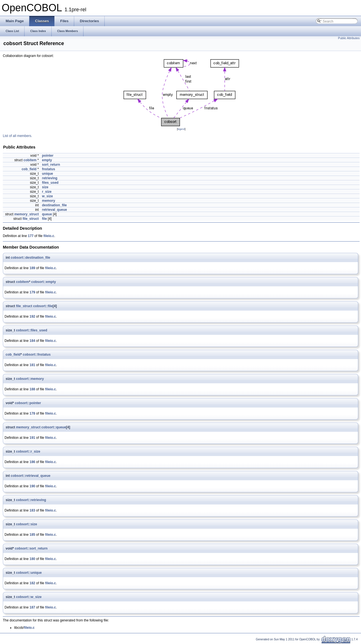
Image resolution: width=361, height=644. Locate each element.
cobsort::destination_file (30, 258)
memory (49, 201)
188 (32, 389)
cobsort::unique (29, 573)
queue (47, 214)
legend (181, 129)
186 (32, 462)
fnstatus (49, 169)
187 (32, 607)
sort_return (51, 165)
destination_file (54, 205)
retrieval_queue (55, 210)
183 (32, 510)
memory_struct (27, 214)
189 (32, 268)
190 (32, 486)
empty (47, 160)
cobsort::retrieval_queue (31, 476)
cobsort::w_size (29, 597)
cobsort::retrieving (31, 500)
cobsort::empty (44, 282)
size (45, 187)
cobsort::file (43, 306)
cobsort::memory (30, 379)
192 (32, 317)
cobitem (30, 160)
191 (32, 438)
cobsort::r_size (28, 452)
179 (32, 292)
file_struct (31, 219)
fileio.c (49, 236)
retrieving (50, 178)
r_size (47, 192)
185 (32, 535)
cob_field (29, 169)
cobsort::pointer (28, 403)
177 (31, 236)
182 (32, 583)
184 (32, 341)
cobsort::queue (54, 427)
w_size (48, 196)
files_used (50, 183)
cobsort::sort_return (31, 548)
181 (32, 365)
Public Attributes (349, 38)
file (44, 219)
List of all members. (17, 136)
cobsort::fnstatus (37, 355)
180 (32, 559)
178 (32, 413)
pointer (48, 156)
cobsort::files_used (32, 330)
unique (48, 174)
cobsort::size (27, 524)
